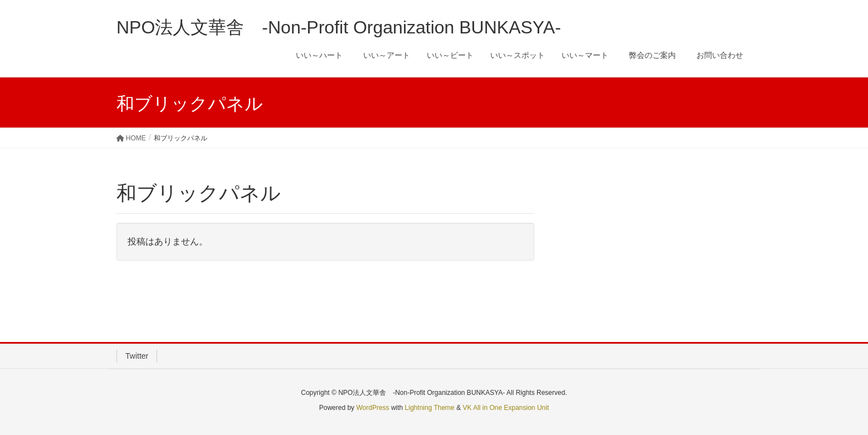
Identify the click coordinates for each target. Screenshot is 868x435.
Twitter (137, 356)
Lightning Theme (430, 408)
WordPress (372, 408)
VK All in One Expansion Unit (506, 408)
